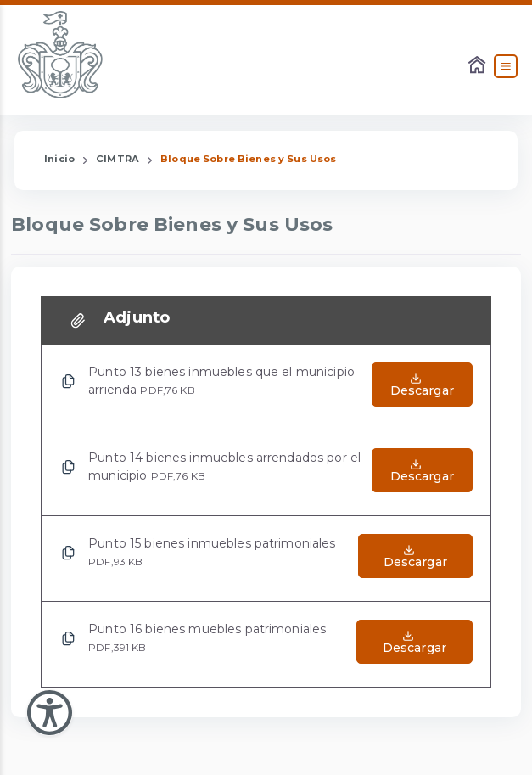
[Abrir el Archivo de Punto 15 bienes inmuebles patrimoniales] (415, 559)
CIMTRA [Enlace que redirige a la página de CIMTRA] (118, 159)
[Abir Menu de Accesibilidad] (50, 713)
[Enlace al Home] (479, 66)
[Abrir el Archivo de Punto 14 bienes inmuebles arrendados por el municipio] (422, 473)
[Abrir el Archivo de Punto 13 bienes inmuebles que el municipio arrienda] (422, 387)
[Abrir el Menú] (506, 66)
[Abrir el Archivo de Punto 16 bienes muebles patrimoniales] (414, 644)
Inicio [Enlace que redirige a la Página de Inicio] (59, 159)
